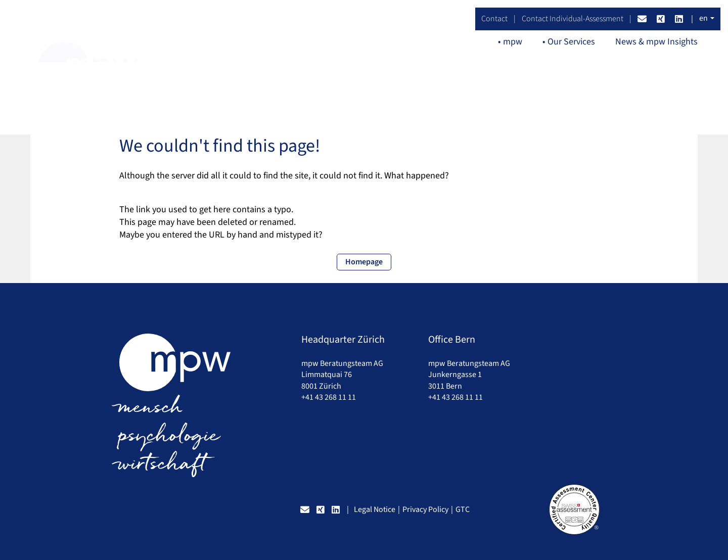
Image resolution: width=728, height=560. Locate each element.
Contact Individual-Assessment (573, 19)
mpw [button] (513, 42)
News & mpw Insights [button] (656, 42)
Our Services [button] (571, 42)
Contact (494, 19)
